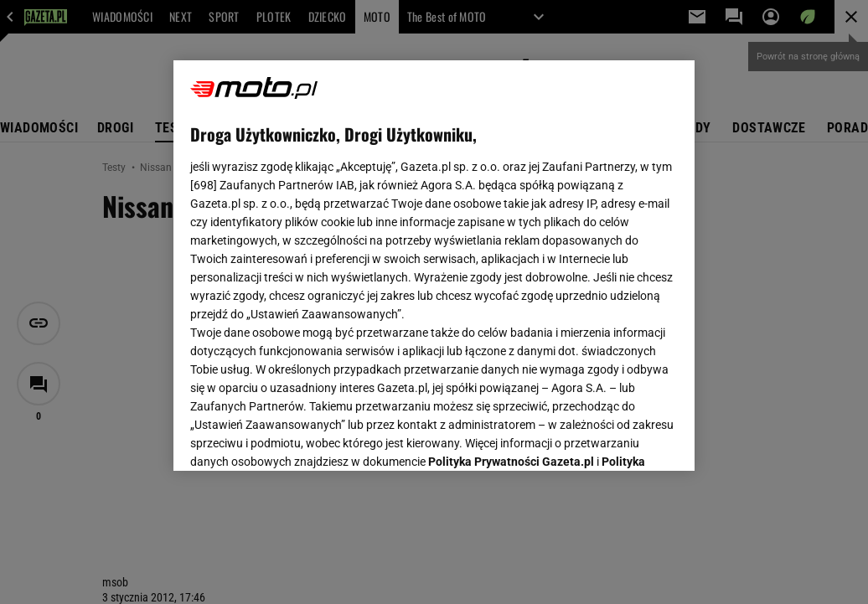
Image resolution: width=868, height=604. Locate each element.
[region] (434, 266)
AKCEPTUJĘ (621, 438)
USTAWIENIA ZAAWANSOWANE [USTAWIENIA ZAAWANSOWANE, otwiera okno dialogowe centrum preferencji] (300, 437)
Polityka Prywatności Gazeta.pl (511, 249)
